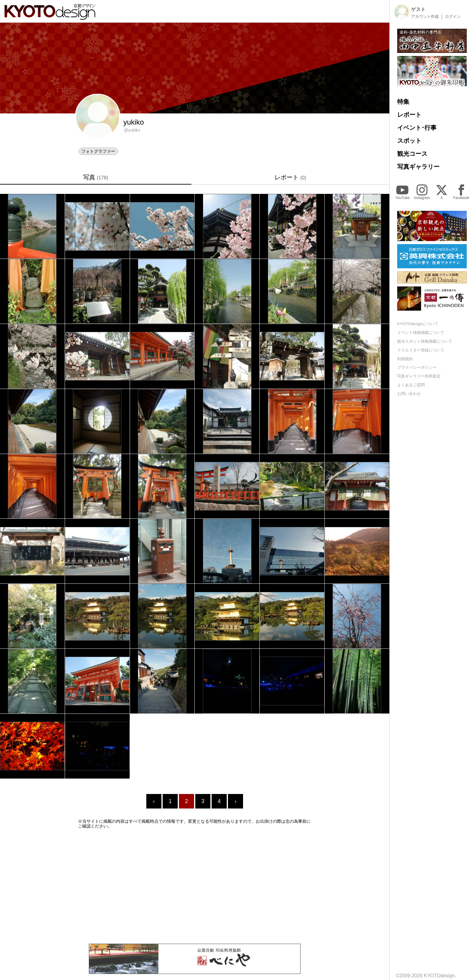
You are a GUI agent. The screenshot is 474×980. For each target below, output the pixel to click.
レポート (290, 177)
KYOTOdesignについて (418, 324)
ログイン (453, 17)
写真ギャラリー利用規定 (419, 376)
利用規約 (405, 359)
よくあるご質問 (411, 385)
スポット (409, 141)
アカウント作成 (425, 17)
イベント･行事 (417, 128)
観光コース (412, 154)
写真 (96, 177)
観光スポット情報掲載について (425, 341)
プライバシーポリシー (417, 367)
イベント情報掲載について (421, 333)
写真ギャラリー (418, 167)
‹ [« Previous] (154, 801)
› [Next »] (235, 801)
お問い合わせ (409, 394)
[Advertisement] (195, 886)
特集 (403, 102)
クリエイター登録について (421, 350)
